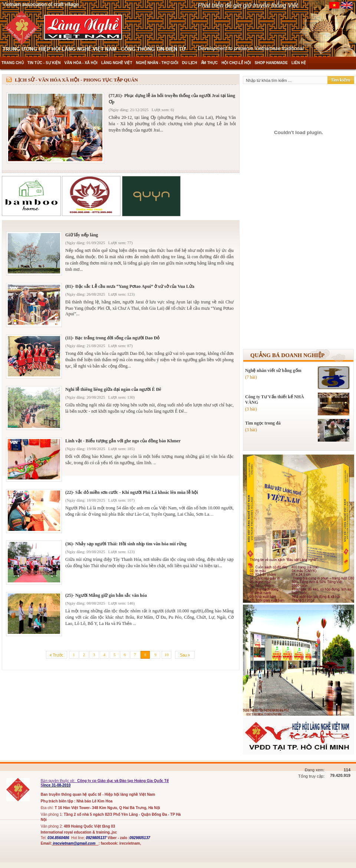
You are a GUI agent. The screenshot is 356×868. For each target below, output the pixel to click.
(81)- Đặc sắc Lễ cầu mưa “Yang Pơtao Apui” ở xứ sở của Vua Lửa (130, 286)
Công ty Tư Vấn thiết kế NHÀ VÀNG (275, 400)
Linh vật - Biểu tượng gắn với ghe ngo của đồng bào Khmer (123, 441)
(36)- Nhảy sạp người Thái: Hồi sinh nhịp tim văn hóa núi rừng (126, 544)
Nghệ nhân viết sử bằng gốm (273, 370)
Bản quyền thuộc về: (59, 781)
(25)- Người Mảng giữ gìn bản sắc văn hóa (106, 595)
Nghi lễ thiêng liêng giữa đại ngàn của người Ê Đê (113, 389)
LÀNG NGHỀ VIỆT (117, 63)
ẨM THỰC (210, 63)
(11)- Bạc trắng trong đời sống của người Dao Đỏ (112, 338)
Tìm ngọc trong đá (263, 423)
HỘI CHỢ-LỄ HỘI (236, 63)
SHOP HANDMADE (271, 63)
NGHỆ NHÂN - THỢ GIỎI (157, 63)
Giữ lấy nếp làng (82, 235)
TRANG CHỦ (13, 63)
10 (167, 655)
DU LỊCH (190, 63)
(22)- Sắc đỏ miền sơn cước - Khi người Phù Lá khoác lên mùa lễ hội (132, 492)
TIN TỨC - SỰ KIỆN (44, 63)
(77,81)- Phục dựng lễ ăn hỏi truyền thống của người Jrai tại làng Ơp (172, 99)
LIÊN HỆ (299, 63)
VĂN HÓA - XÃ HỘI (81, 63)
